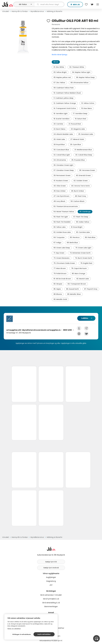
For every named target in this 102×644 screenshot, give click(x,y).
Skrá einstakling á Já (51, 603)
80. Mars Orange (78, 274)
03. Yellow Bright (60, 72)
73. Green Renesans (62, 258)
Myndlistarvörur (37, 11)
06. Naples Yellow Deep (85, 77)
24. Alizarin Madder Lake (63, 134)
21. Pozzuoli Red (75, 124)
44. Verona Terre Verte (80, 186)
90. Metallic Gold (60, 299)
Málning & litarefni (54, 11)
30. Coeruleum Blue (61, 150)
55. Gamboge (85, 212)
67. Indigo (57, 243)
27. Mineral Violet (77, 139)
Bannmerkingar (51, 607)
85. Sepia (57, 289)
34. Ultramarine (60, 160)
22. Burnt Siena (59, 129)
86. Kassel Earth (72, 289)
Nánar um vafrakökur (14, 629)
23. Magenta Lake (78, 129)
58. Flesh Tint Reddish (62, 222)
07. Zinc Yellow (59, 83)
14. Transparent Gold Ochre (65, 108)
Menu (98, 4)
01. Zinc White (59, 67)
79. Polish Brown (60, 274)
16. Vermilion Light (61, 114)
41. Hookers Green (61, 181)
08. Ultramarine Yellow (79, 83)
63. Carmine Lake (83, 232)
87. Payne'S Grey (91, 289)
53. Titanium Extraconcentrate (66, 206)
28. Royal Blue (59, 145)
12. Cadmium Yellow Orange (65, 103)
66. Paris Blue (90, 237)
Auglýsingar (51, 577)
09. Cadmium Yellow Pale (64, 88)
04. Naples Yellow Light (81, 72)
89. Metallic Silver (74, 294)
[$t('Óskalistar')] (86, 4)
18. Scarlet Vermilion (62, 119)
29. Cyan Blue (75, 145)
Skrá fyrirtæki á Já (51, 599)
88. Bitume (58, 294)
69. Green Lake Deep (62, 248)
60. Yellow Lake (60, 227)
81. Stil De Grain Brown (62, 279)
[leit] (49, 4)
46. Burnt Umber (78, 191)
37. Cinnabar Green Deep (64, 170)
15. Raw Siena (86, 108)
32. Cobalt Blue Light (62, 155)
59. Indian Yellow (83, 222)
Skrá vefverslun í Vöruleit (51, 595)
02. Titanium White (77, 67)
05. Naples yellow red (62, 77)
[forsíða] (7, 4)
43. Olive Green (60, 186)
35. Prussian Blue (78, 160)
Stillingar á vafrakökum (22, 634)
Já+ (51, 585)
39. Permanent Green (62, 175)
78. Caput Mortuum (79, 268)
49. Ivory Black (59, 201)
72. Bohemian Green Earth (80, 253)
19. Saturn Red (80, 119)
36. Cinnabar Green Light (63, 165)
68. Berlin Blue (72, 243)
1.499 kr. (85, 318)
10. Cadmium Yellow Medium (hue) (67, 93)
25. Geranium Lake (86, 134)
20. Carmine (58, 124)
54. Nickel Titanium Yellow (64, 212)
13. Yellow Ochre (88, 103)
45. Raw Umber (60, 191)
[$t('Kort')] (92, 4)
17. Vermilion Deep (80, 114)
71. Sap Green (59, 253)
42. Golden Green (81, 181)
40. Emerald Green (83, 175)
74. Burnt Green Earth (83, 258)
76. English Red (86, 263)
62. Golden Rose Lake (62, 232)
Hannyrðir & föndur (20, 11)
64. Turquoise (59, 237)
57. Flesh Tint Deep (81, 217)
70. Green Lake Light (83, 248)
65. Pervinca (75, 237)
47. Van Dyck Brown (61, 196)
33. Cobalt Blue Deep (84, 155)
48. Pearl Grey (80, 196)
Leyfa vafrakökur (44, 634)
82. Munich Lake (83, 279)
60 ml (56, 62)
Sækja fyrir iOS (51, 562)
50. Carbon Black (78, 201)
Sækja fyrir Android (51, 568)
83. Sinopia (58, 284)
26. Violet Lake (59, 139)
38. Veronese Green (87, 170)
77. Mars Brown (60, 268)
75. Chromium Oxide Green (64, 263)
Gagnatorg (51, 581)
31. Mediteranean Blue (83, 150)
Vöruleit (6, 11)
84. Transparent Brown (77, 284)
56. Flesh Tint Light (61, 217)
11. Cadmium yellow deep (63, 98)
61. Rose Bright (77, 227)
